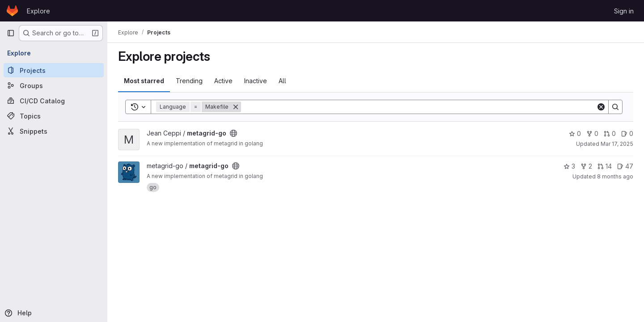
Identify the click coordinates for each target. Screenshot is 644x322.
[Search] (419, 107)
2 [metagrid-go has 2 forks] (586, 166)
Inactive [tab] (256, 81)
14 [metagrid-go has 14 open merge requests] (605, 166)
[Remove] (236, 107)
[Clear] (601, 107)
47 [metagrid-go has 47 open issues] (625, 166)
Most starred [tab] (144, 81)
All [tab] (282, 81)
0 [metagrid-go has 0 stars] (575, 133)
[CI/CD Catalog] (54, 101)
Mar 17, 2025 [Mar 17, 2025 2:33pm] (617, 144)
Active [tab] (223, 81)
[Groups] (54, 85)
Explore (38, 11)
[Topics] (54, 116)
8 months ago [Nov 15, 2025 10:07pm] (615, 176)
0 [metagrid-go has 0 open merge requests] (610, 133)
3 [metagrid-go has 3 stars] (569, 166)
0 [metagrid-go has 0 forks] (592, 133)
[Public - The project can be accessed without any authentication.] (233, 133)
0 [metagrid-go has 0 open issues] (627, 133)
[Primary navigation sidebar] (11, 33)
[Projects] (54, 70)
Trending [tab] (189, 81)
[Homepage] (12, 11)
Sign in (624, 11)
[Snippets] (54, 131)
